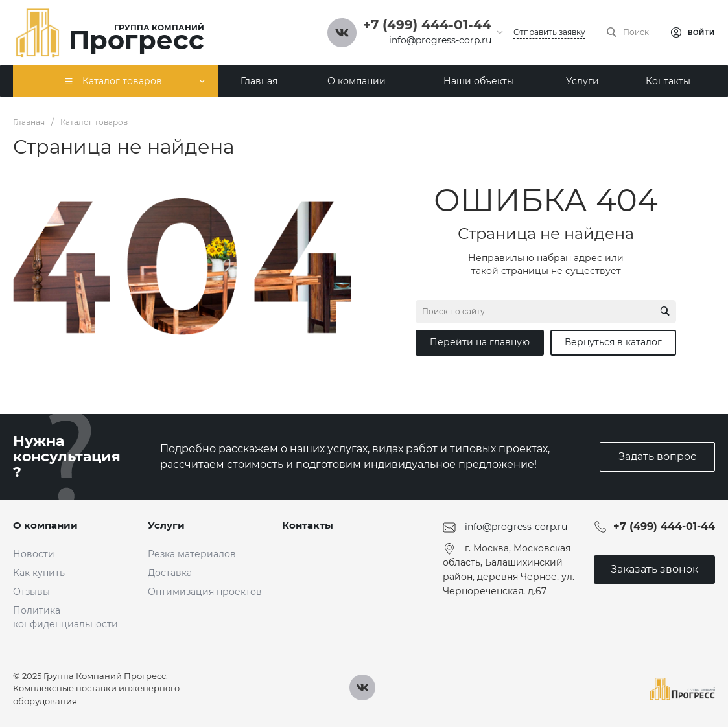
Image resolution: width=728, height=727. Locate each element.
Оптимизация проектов (205, 592)
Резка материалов (192, 554)
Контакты (308, 525)
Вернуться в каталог (613, 342)
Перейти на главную (480, 342)
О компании (45, 525)
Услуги (166, 525)
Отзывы (31, 592)
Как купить (39, 573)
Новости (34, 554)
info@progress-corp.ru (440, 40)
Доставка (170, 573)
